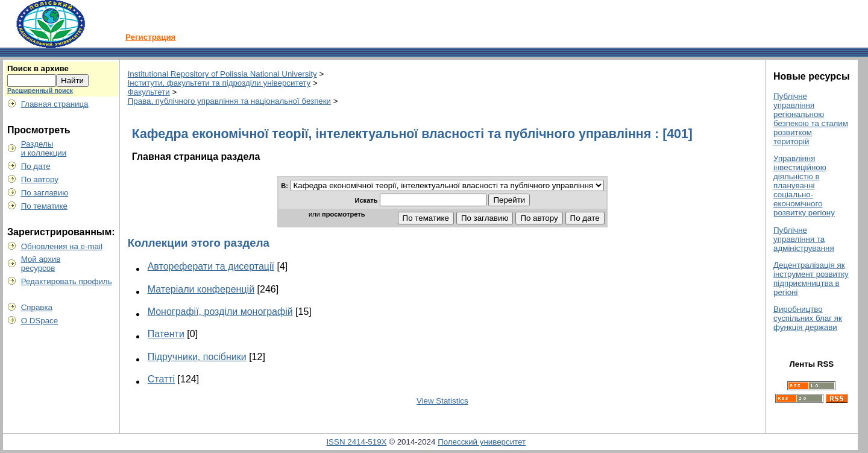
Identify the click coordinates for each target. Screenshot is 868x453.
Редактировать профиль (67, 281)
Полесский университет (482, 442)
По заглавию (45, 193)
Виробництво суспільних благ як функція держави (808, 318)
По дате (36, 166)
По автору (40, 179)
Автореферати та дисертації (211, 266)
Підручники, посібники (197, 357)
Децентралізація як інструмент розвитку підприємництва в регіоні (811, 279)
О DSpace (40, 321)
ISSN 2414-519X (356, 442)
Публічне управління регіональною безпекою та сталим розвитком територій (811, 119)
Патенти (166, 334)
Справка (37, 307)
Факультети (149, 92)
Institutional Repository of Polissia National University (222, 74)
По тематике (44, 206)
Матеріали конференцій (201, 289)
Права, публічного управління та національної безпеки (229, 101)
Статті (161, 379)
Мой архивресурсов (41, 264)
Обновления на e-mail (62, 246)
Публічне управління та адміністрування (804, 239)
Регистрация (150, 37)
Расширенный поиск (40, 90)
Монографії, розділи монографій (220, 312)
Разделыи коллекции (44, 148)
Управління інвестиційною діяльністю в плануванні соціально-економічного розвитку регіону (804, 185)
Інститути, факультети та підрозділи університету (219, 83)
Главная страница (55, 104)
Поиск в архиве (38, 68)
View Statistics (442, 401)
